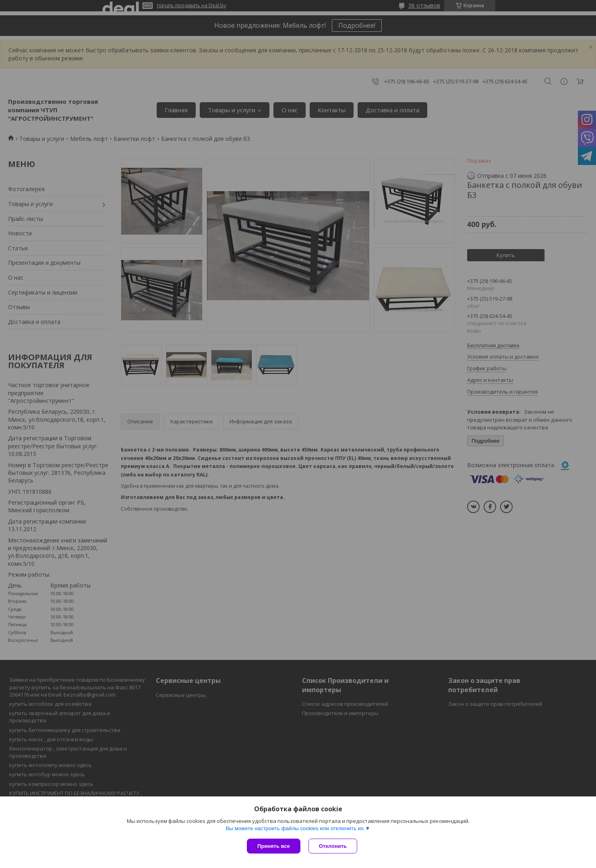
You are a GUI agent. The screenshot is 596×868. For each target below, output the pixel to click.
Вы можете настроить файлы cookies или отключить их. (295, 828)
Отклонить (333, 846)
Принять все (274, 846)
